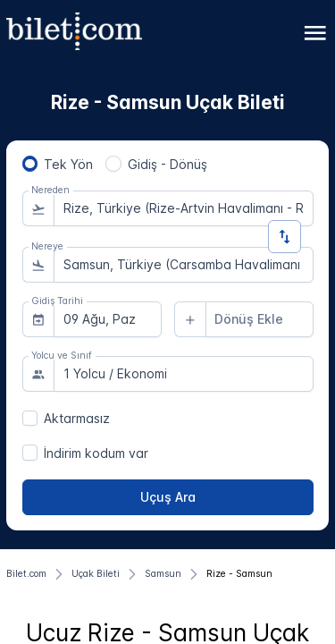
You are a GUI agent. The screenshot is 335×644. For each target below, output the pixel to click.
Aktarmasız (77, 418)
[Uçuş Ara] (168, 497)
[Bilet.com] (26, 574)
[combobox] (184, 208)
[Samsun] (163, 574)
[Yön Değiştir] (285, 237)
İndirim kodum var (96, 453)
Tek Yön (68, 164)
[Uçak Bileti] (96, 574)
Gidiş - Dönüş (167, 164)
